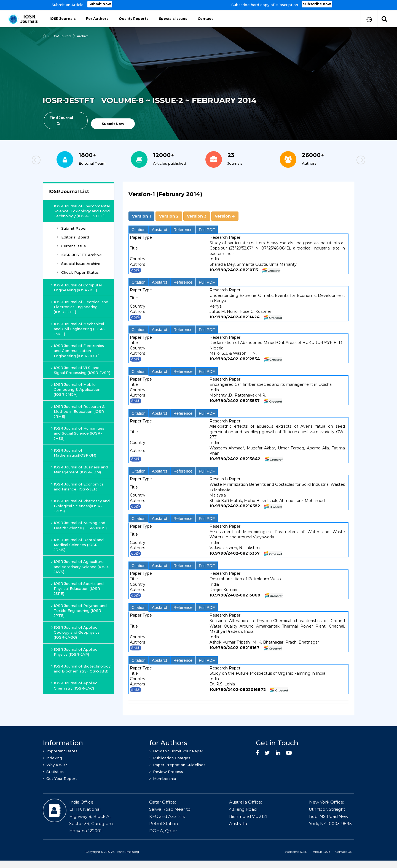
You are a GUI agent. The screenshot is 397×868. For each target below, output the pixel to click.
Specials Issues (173, 18)
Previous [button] (55, 160)
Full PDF (207, 229)
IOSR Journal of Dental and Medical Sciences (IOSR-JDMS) (78, 544)
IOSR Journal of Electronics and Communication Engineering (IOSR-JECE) (78, 350)
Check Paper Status (78, 272)
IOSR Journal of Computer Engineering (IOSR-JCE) (77, 287)
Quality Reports (134, 18)
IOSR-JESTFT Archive (79, 254)
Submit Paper (72, 227)
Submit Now (100, 4)
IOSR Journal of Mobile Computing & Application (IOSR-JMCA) (76, 389)
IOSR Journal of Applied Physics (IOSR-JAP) (75, 651)
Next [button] (342, 160)
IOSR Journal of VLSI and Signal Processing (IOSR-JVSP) (81, 369)
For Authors (97, 18)
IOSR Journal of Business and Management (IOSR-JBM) (80, 469)
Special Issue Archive (79, 263)
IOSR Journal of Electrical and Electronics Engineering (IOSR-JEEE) (80, 306)
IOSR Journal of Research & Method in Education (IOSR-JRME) (79, 411)
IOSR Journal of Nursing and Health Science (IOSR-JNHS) (79, 525)
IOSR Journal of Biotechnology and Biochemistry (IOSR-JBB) (81, 668)
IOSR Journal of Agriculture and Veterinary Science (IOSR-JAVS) (81, 566)
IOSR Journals (63, 18)
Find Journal (61, 120)
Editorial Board (73, 236)
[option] (198, 5)
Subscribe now (317, 4)
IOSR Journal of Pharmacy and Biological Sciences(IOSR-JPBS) (81, 505)
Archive (83, 35)
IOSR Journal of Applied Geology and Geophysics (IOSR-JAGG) (76, 631)
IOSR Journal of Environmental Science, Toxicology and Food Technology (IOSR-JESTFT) (82, 210)
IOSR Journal (61, 35)
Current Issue (71, 245)
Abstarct (159, 229)
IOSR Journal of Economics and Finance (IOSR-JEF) (78, 486)
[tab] (238, 196)
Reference (183, 229)
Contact (205, 18)
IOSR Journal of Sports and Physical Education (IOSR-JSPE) (78, 588)
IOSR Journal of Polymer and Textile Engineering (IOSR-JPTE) (79, 610)
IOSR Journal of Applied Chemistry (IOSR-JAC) (75, 685)
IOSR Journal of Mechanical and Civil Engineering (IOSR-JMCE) (78, 328)
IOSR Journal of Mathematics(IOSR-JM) (74, 452)
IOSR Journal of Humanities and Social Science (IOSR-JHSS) (78, 432)
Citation (139, 229)
